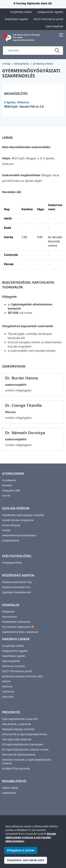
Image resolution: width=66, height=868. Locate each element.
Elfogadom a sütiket (21, 855)
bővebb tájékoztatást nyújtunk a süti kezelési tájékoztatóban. (31, 842)
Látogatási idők (11, 491)
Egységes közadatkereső (16, 592)
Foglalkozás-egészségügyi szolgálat (23, 515)
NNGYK (6, 682)
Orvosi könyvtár (11, 525)
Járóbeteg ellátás (43, 64)
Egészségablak (54, 26)
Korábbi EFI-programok (16, 769)
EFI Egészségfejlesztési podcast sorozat (25, 750)
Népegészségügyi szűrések (18, 729)
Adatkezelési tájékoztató (16, 622)
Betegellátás (22, 64)
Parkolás (7, 486)
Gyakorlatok (9, 793)
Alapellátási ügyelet (16, 19)
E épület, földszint (17, 102)
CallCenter (8, 692)
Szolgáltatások (11, 541)
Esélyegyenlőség (12, 563)
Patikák (6, 530)
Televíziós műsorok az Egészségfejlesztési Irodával (27, 762)
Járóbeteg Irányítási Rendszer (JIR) (22, 676)
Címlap (6, 64)
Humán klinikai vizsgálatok (18, 520)
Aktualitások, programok (16, 724)
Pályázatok (8, 612)
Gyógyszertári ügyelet (50, 12)
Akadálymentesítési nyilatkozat (20, 632)
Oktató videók (10, 788)
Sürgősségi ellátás (21, 12)
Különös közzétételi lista (16, 587)
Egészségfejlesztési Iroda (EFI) (20, 719)
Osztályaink (9, 480)
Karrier (6, 496)
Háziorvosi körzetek (13, 666)
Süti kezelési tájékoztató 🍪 (18, 627)
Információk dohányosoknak (19, 755)
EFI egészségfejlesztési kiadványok (23, 745)
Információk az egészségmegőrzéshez (25, 734)
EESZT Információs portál (48, 19)
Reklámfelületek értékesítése (19, 536)
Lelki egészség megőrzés (17, 739)
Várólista (7, 687)
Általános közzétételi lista (17, 582)
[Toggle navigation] (61, 35)
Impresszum (10, 617)
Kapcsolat (8, 697)
